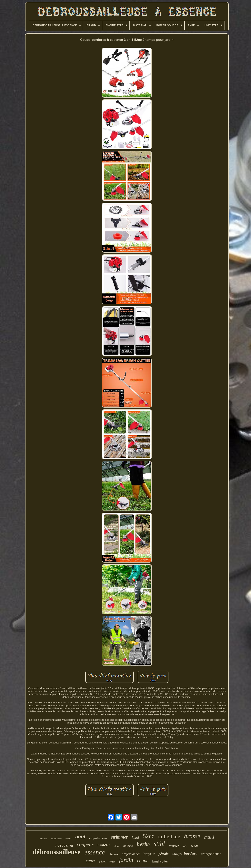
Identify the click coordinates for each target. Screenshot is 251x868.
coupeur (85, 845)
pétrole (163, 854)
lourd (135, 838)
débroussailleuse (56, 852)
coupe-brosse (56, 839)
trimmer (174, 846)
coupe (143, 861)
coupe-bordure (185, 853)
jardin (126, 860)
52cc (149, 836)
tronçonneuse (211, 854)
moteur (104, 845)
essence (95, 852)
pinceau (113, 854)
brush (112, 862)
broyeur (149, 854)
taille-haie (169, 836)
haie (185, 846)
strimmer (119, 837)
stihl (159, 844)
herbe (143, 844)
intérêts (128, 846)
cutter (91, 861)
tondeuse (43, 839)
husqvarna (64, 845)
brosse (192, 836)
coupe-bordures (98, 838)
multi (209, 837)
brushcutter (160, 861)
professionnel (131, 854)
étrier (117, 846)
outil (80, 837)
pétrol (102, 862)
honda (194, 846)
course (69, 839)
